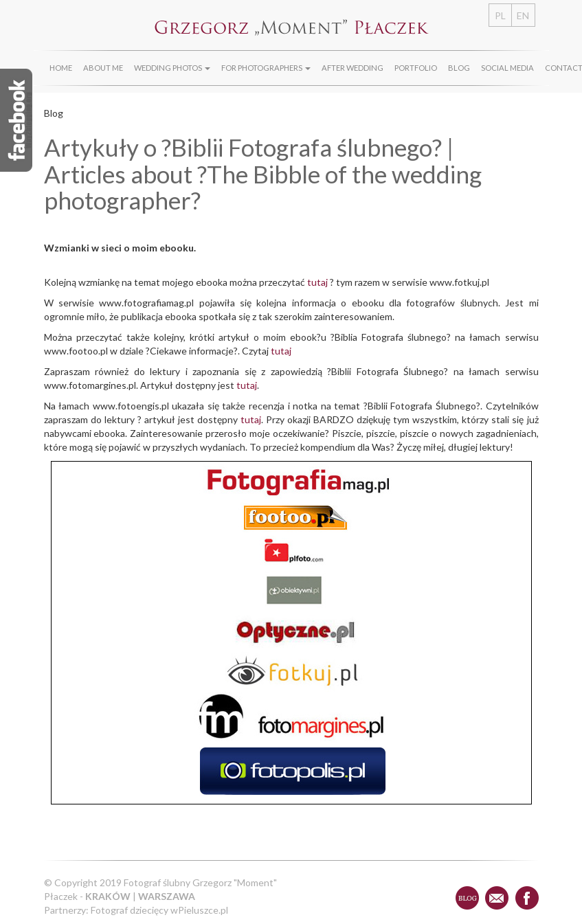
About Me (103, 68)
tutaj (317, 282)
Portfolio (416, 68)
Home (61, 68)
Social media (507, 68)
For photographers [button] (266, 68)
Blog (459, 68)
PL (500, 15)
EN (523, 15)
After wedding (352, 68)
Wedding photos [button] (172, 68)
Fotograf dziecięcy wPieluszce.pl (159, 910)
